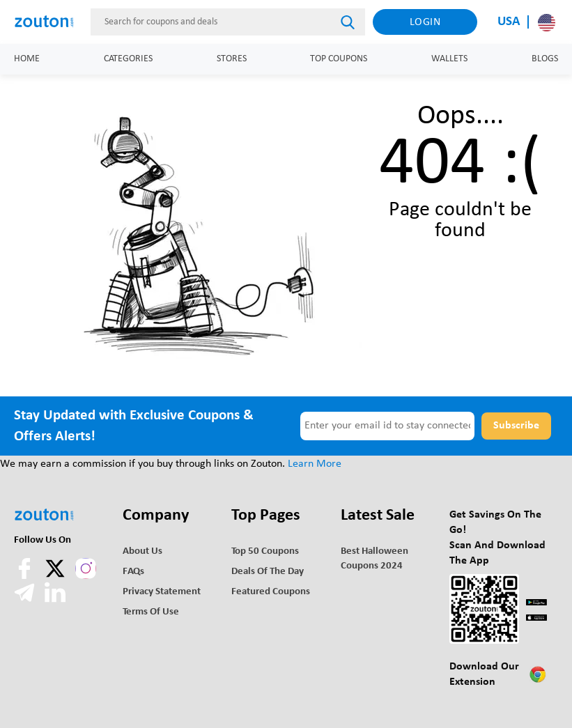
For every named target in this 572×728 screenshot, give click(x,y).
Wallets (449, 59)
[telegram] (26, 600)
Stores (232, 59)
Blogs (545, 59)
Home (27, 59)
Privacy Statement (162, 592)
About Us (142, 551)
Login (425, 22)
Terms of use (151, 612)
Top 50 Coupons (265, 551)
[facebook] (26, 576)
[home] (48, 22)
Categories (128, 59)
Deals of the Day (268, 572)
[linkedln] (55, 600)
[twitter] (56, 576)
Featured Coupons (271, 592)
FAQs (133, 572)
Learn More (315, 464)
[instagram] (86, 568)
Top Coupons (339, 59)
